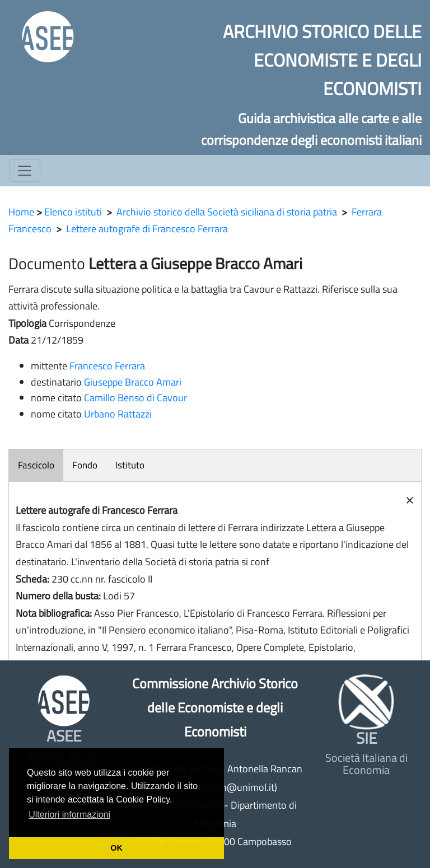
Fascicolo (36, 465)
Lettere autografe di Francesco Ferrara (147, 229)
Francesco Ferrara (107, 366)
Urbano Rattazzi (118, 414)
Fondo (85, 465)
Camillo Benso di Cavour (135, 398)
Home (21, 212)
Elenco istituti (73, 212)
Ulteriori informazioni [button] (69, 815)
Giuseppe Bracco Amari (133, 382)
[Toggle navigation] (25, 171)
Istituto (130, 465)
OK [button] (116, 848)
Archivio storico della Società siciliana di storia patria (227, 212)
